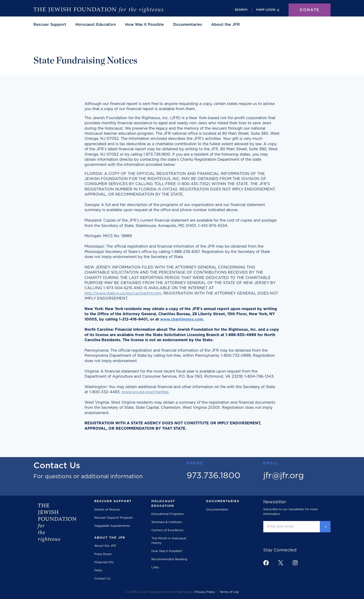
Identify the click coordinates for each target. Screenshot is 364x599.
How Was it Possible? (167, 551)
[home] (98, 10)
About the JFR (105, 546)
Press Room (103, 554)
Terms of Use (229, 592)
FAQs (98, 571)
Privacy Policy (205, 592)
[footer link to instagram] (295, 563)
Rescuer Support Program (114, 518)
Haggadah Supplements (112, 526)
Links (155, 568)
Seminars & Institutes (167, 522)
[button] (50, 25)
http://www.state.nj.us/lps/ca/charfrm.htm (123, 293)
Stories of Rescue (107, 510)
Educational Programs (167, 514)
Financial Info (104, 562)
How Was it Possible (145, 25)
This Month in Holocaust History (169, 541)
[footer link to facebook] (266, 563)
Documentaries (188, 25)
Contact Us (102, 579)
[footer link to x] (281, 563)
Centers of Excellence (167, 530)
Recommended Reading (169, 559)
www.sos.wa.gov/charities (145, 392)
